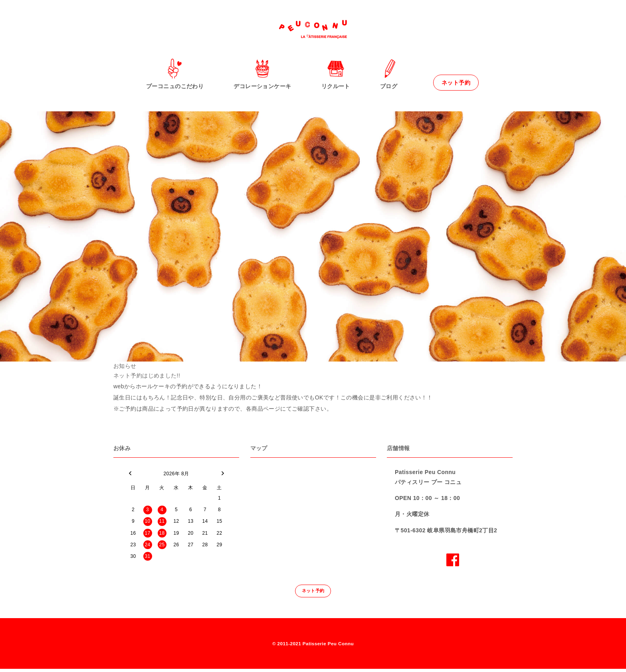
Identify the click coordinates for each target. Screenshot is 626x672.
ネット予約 (456, 83)
